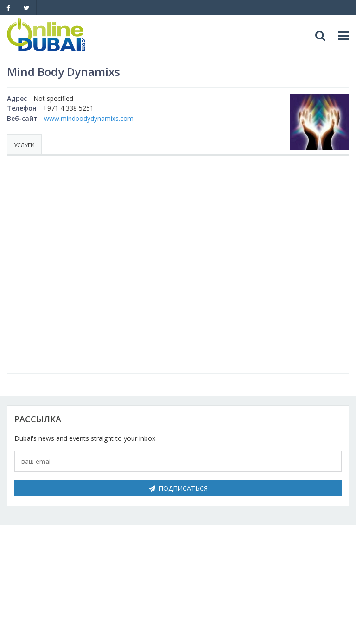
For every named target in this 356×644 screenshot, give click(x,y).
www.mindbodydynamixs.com (89, 118)
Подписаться (178, 488)
